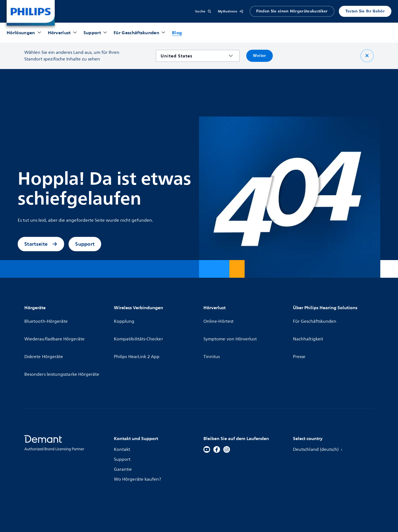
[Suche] (203, 11)
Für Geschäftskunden (315, 317)
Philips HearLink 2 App (138, 337)
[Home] (31, 13)
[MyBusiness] (231, 11)
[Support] (92, 33)
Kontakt (122, 419)
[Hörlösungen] (21, 33)
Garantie (123, 438)
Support (85, 244)
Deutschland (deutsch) (319, 419)
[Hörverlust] (59, 33)
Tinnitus (212, 337)
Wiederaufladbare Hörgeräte (55, 327)
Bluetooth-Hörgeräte (47, 317)
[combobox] (194, 56)
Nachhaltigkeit (308, 327)
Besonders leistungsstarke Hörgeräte (63, 347)
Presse (299, 337)
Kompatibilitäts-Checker (139, 327)
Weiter (260, 56)
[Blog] (177, 33)
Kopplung (125, 317)
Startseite (41, 244)
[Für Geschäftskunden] (136, 33)
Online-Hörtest (219, 317)
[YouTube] (207, 419)
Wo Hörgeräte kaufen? (138, 448)
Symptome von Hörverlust (231, 327)
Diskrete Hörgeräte (44, 337)
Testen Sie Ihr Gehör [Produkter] (365, 11)
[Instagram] (227, 419)
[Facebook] (217, 419)
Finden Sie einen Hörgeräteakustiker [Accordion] (292, 11)
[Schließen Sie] (367, 56)
